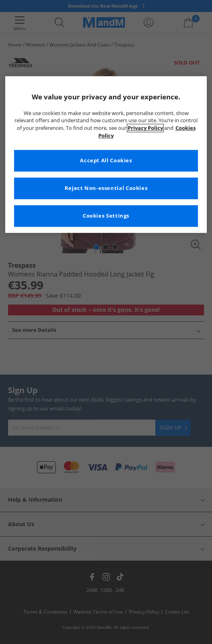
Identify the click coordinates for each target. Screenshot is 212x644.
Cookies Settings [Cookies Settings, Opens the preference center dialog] (106, 216)
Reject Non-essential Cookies (106, 188)
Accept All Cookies (106, 160)
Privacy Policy (145, 128)
